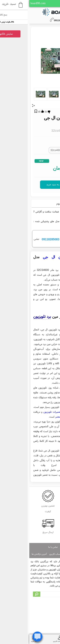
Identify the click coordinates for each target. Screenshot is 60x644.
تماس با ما (24, 547)
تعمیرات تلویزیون (23, 412)
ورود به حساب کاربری (29, 554)
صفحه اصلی (36, 547)
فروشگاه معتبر (33, 417)
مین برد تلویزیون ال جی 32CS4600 (27, 195)
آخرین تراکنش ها (10, 554)
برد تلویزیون (13, 316)
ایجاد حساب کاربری (49, 554)
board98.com (9, 3)
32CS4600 (52, 195)
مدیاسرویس (41, 470)
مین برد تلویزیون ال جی (36, 257)
